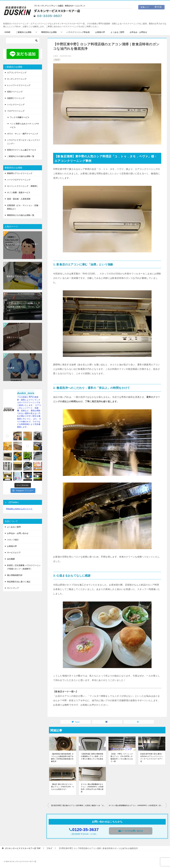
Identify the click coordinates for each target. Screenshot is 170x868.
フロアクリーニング (16, 111)
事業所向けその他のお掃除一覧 (21, 215)
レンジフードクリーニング (19, 85)
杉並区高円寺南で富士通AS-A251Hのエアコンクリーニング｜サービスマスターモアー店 (152, 758)
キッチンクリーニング (17, 79)
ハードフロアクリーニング (19, 180)
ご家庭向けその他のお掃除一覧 (21, 156)
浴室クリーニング (15, 92)
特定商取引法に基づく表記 (19, 582)
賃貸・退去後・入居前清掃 (19, 199)
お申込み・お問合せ (138, 32)
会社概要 (11, 368)
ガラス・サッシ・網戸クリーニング (23, 134)
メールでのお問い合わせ (135, 831)
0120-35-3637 (85, 830)
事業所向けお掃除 (49, 32)
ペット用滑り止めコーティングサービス (24, 125)
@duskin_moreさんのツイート (19, 509)
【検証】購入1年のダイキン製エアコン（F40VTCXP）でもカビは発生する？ (62, 787)
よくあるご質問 (117, 32)
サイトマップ (13, 588)
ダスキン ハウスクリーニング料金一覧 (22, 246)
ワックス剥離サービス (20, 117)
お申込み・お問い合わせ (18, 533)
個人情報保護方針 (15, 575)
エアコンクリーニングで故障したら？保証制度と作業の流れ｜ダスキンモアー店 (23, 307)
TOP (23, 848)
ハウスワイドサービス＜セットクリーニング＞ (24, 142)
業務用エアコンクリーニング (20, 173)
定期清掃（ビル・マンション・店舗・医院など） (24, 207)
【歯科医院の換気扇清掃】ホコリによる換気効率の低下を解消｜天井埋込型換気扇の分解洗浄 (62, 758)
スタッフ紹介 (13, 540)
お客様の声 (100, 32)
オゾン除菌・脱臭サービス (19, 192)
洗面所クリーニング (16, 98)
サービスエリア (14, 553)
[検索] (23, 41)
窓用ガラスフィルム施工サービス (22, 150)
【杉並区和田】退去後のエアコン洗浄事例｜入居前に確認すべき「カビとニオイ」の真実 (79, 805)
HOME (7, 32)
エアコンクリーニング (17, 73)
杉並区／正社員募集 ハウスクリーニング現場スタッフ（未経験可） (24, 567)
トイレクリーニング (16, 105)
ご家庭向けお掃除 (24, 32)
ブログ (57, 60)
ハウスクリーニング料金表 (78, 32)
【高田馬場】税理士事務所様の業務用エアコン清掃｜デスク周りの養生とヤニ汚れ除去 (92, 756)
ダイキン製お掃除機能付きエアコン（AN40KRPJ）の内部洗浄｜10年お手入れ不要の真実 (92, 788)
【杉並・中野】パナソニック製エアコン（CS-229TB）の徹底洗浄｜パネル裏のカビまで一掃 (122, 758)
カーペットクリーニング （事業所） (23, 186)
